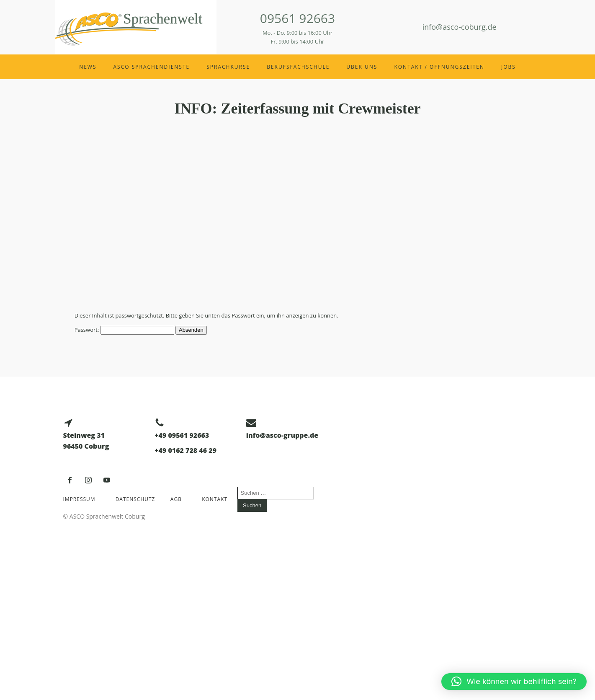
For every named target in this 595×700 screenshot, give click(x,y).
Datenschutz (135, 499)
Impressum (79, 499)
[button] (514, 682)
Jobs (509, 67)
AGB (176, 499)
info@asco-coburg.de (460, 27)
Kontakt (215, 499)
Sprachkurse (228, 67)
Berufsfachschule (298, 67)
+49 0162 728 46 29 (185, 450)
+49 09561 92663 (182, 435)
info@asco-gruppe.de (282, 435)
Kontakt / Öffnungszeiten (439, 67)
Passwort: (124, 330)
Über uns (362, 67)
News (88, 67)
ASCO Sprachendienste (152, 67)
